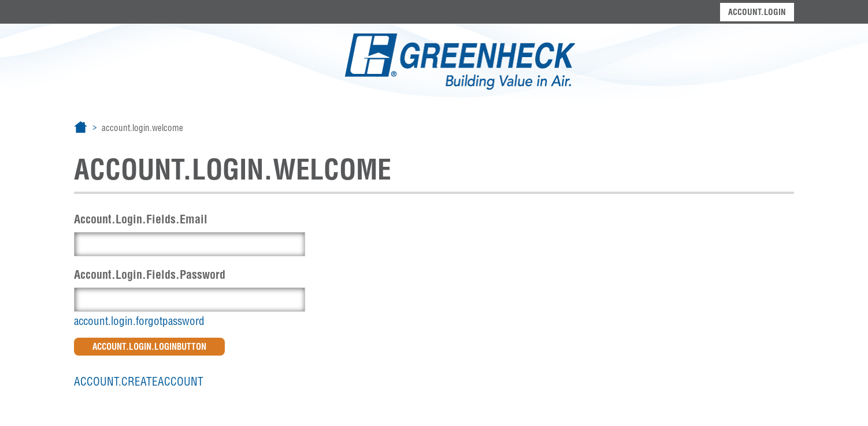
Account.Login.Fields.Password (150, 274)
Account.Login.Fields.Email (141, 219)
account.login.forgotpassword (139, 321)
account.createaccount (139, 382)
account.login (757, 12)
